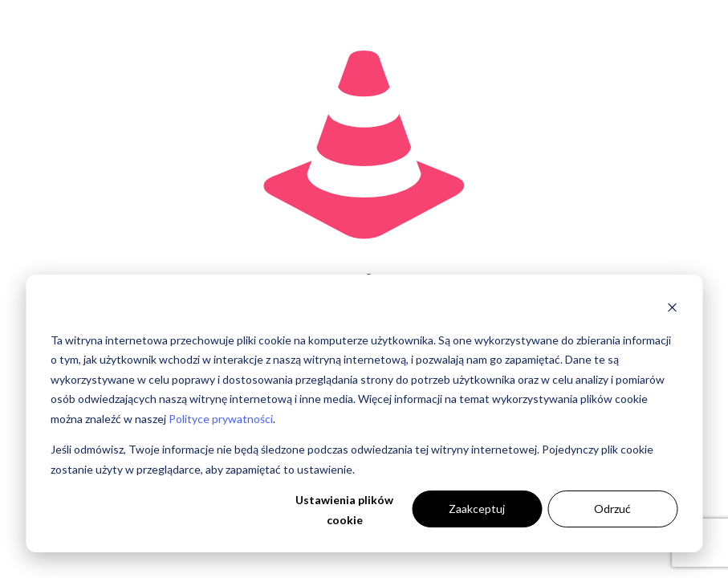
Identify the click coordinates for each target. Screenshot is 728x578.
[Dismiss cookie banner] (672, 309)
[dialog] (364, 413)
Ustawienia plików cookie (344, 510)
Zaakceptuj (477, 509)
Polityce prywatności (221, 419)
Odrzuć (612, 509)
